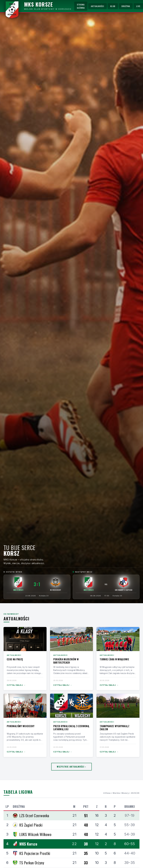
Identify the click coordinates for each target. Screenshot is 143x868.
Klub (113, 6)
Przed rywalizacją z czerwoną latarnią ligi (71, 728)
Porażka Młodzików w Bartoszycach (66, 661)
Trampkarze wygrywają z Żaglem (115, 728)
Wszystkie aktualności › (71, 767)
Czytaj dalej (16, 685)
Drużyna (126, 6)
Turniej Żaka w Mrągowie (114, 659)
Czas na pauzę (15, 659)
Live (138, 6)
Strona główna (81, 6)
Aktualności (97, 6)
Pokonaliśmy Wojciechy (21, 726)
